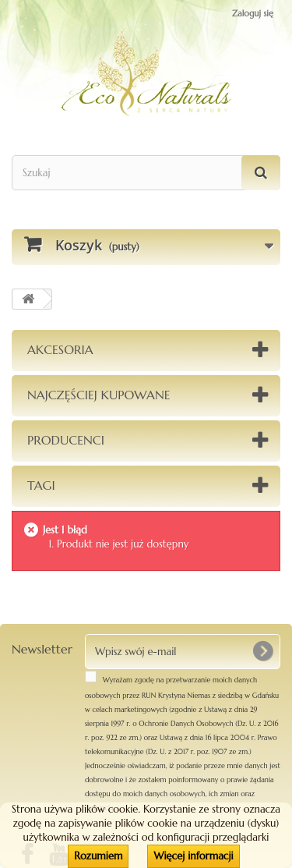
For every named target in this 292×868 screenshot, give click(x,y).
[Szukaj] (261, 173)
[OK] (262, 651)
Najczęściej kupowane (99, 395)
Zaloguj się (253, 13)
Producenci (66, 440)
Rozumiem (98, 856)
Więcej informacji (193, 856)
